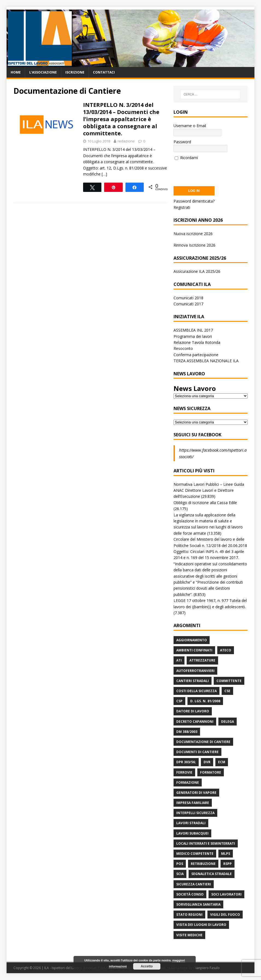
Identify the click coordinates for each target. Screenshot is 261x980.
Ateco (226, 650)
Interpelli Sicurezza (195, 813)
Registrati (182, 207)
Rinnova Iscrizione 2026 (194, 245)
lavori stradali (191, 823)
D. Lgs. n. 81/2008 (205, 701)
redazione (126, 141)
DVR (207, 762)
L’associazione (43, 72)
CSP (179, 701)
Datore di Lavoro (193, 711)
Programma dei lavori (193, 336)
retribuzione (203, 864)
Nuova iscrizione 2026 (193, 234)
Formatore (211, 772)
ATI (179, 660)
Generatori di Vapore (196, 793)
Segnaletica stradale (212, 874)
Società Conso (190, 894)
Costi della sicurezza (197, 691)
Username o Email (190, 126)
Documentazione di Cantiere (203, 742)
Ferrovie (184, 772)
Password (182, 142)
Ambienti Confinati (194, 650)
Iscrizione (75, 72)
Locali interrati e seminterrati (206, 843)
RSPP (228, 864)
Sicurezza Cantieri (194, 884)
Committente (229, 681)
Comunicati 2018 (188, 298)
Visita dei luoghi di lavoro (201, 925)
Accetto (147, 966)
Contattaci (104, 72)
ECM (222, 762)
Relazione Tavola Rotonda (197, 342)
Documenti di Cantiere (197, 752)
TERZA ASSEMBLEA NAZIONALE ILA (206, 361)
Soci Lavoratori (226, 894)
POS (180, 864)
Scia (180, 874)
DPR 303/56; (186, 762)
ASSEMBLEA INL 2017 (193, 330)
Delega (228, 722)
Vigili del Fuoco (225, 915)
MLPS (226, 854)
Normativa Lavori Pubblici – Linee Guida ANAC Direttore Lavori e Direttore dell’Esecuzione (209, 490)
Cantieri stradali (193, 681)
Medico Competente (195, 854)
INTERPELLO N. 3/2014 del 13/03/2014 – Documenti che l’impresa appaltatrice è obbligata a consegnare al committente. (121, 119)
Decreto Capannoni (195, 722)
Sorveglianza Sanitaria (198, 904)
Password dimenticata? (194, 201)
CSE (227, 691)
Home (16, 72)
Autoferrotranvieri (195, 671)
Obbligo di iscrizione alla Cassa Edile (205, 503)
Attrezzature (202, 660)
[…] (104, 174)
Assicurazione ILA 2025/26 (197, 271)
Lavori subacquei (192, 833)
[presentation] (215, 171)
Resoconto (183, 348)
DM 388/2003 (187, 732)
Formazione (188, 782)
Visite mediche (189, 935)
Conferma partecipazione (196, 355)
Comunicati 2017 (188, 304)
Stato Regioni (189, 915)
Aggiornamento (192, 640)
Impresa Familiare (193, 803)
